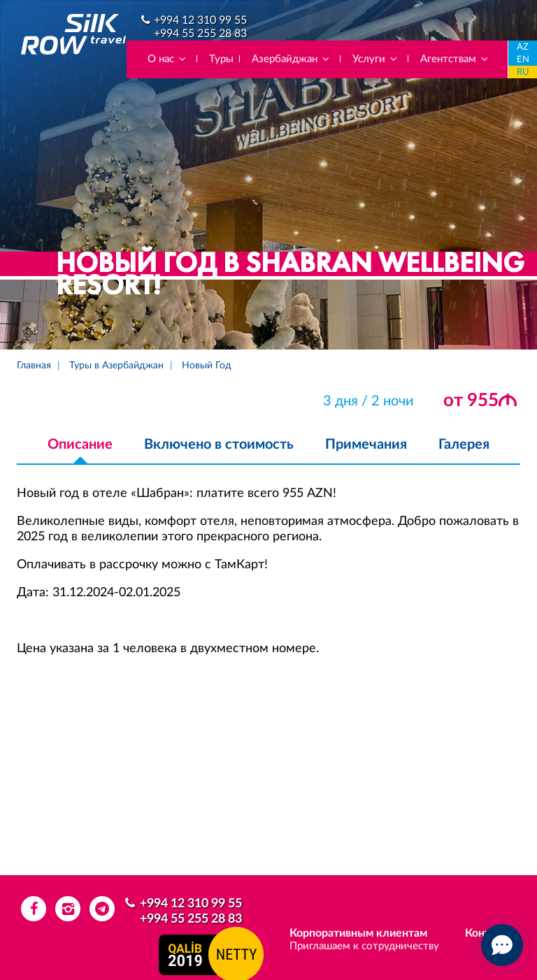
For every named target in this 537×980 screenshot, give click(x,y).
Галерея (464, 445)
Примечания (366, 445)
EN (523, 60)
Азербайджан (291, 59)
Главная (34, 366)
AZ (523, 47)
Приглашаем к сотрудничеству (364, 946)
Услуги (375, 59)
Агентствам (455, 59)
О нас (167, 59)
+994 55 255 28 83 (200, 34)
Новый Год (207, 366)
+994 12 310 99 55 (200, 20)
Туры (221, 59)
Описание (80, 445)
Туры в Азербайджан (116, 366)
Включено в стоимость (219, 445)
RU (523, 72)
